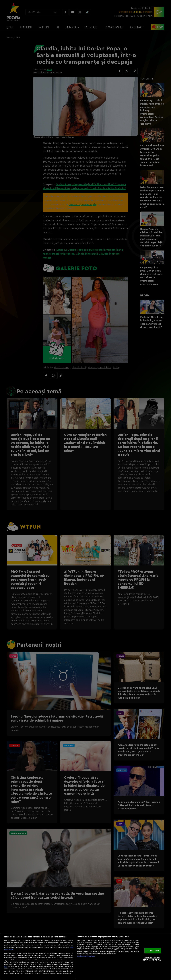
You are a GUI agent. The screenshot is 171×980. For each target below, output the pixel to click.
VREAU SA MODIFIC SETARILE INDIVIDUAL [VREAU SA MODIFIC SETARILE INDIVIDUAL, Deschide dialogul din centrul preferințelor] (152, 959)
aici (6, 967)
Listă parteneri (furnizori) (86, 956)
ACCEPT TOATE (153, 951)
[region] (85, 956)
